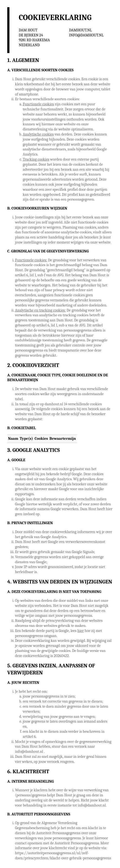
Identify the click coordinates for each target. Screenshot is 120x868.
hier (81, 631)
